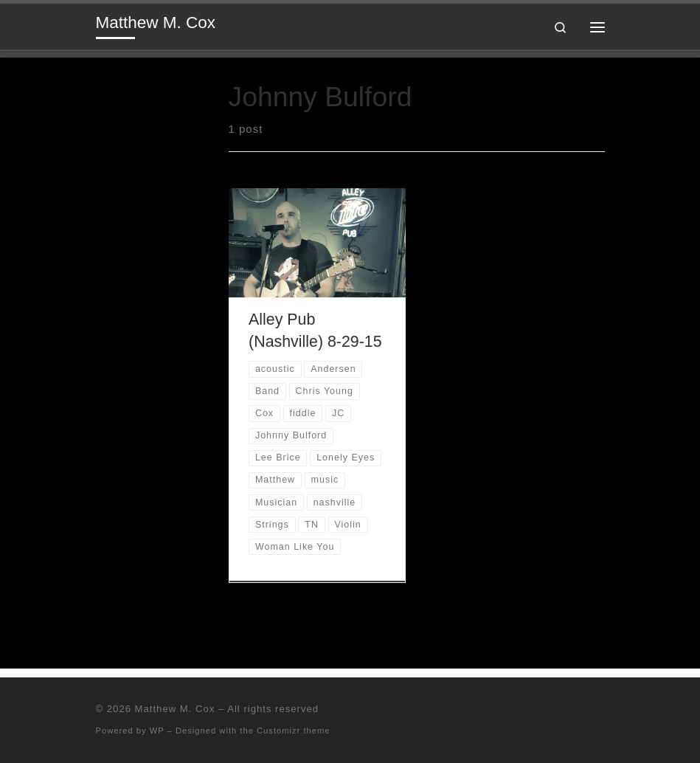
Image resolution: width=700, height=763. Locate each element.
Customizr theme (294, 731)
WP (157, 731)
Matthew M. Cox (175, 709)
